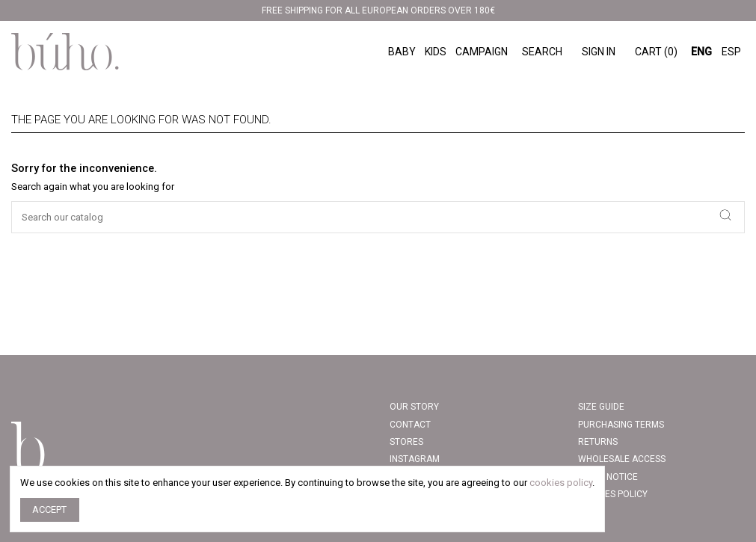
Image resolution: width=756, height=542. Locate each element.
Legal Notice (608, 477)
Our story (414, 407)
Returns (598, 442)
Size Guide (601, 407)
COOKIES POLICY (613, 494)
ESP (731, 52)
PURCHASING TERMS (621, 425)
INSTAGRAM (415, 459)
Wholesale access (622, 459)
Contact (410, 425)
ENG (701, 52)
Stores (406, 442)
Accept (49, 509)
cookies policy (561, 483)
